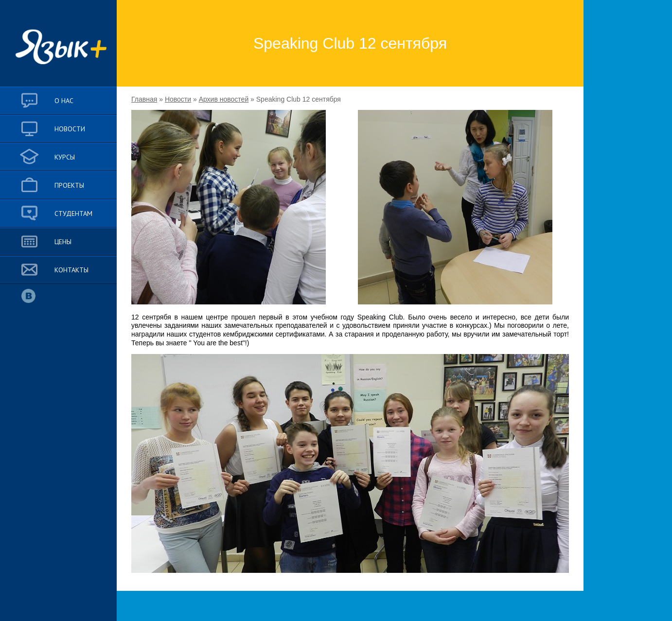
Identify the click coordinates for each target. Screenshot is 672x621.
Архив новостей (224, 99)
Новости (178, 99)
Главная (144, 99)
